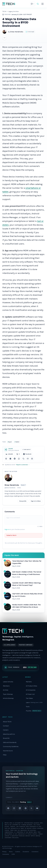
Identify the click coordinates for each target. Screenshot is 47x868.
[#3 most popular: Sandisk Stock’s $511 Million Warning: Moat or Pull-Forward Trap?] (23, 585)
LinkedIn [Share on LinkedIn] (9, 454)
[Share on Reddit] (15, 459)
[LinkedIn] (20, 808)
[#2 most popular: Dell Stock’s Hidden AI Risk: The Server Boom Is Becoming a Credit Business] (23, 574)
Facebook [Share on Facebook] (27, 454)
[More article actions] (4, 38)
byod (10, 442)
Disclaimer (26, 852)
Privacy (4, 852)
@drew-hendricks (10, 488)
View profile (23, 501)
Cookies (18, 852)
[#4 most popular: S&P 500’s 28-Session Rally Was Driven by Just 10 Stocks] (23, 596)
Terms (11, 852)
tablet (17, 442)
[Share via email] (28, 459)
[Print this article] (32, 459)
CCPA (13, 854)
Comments (6, 854)
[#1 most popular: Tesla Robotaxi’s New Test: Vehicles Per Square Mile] (23, 564)
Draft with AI (26, 450)
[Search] (38, 4)
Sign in (7, 529)
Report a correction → (23, 465)
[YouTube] (37, 808)
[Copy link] (23, 459)
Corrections (35, 852)
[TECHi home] (9, 4)
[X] (31, 808)
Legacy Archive (13, 11)
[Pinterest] (26, 808)
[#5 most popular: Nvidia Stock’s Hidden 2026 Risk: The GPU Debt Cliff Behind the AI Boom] (23, 607)
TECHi (4, 11)
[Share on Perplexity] (10, 459)
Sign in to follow (36, 501)
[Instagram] (14, 808)
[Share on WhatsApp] (19, 459)
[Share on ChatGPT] (6, 459)
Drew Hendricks (17, 32)
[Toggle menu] (43, 4)
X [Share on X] (18, 454)
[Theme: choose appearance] (33, 4)
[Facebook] (8, 808)
